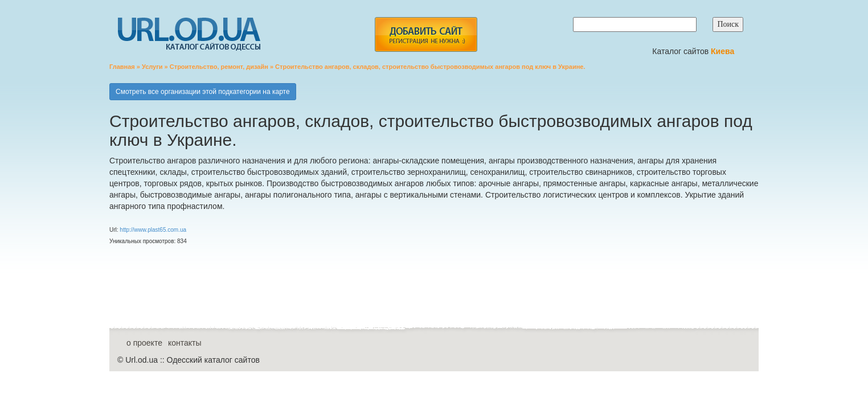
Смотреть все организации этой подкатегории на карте (203, 92)
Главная (122, 67)
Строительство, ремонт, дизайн (219, 67)
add (426, 34)
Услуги (152, 67)
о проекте (144, 343)
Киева (724, 51)
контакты (185, 343)
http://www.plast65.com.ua (153, 230)
